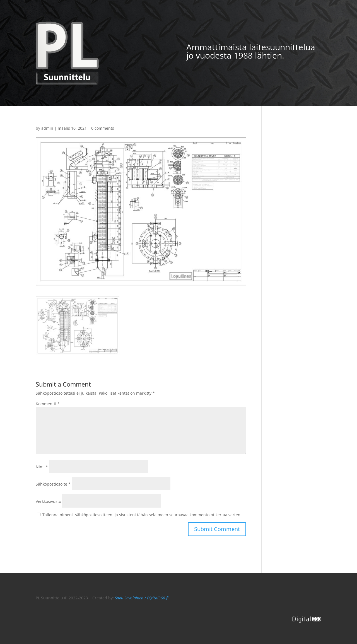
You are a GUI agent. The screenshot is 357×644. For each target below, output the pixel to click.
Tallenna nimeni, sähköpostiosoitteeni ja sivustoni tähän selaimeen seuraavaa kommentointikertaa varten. (142, 515)
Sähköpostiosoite (53, 484)
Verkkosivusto (48, 501)
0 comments (103, 128)
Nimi (42, 467)
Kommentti (48, 404)
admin (47, 128)
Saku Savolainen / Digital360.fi (142, 598)
